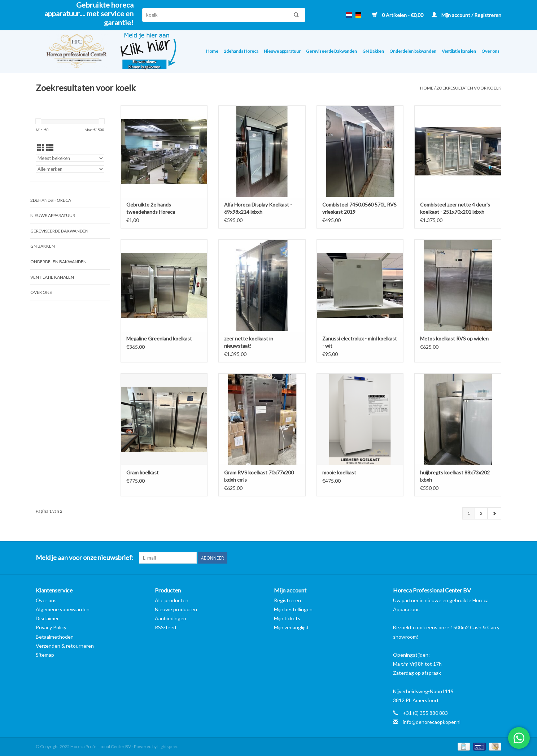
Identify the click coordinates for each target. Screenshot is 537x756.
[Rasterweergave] (41, 147)
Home (212, 51)
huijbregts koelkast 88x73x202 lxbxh (455, 476)
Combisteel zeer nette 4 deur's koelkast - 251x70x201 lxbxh (455, 208)
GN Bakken (373, 51)
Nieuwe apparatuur (282, 51)
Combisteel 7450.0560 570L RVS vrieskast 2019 (359, 208)
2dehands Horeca (241, 51)
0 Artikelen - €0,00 (398, 15)
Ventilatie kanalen (459, 51)
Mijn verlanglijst (291, 627)
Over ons (490, 51)
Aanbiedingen (171, 618)
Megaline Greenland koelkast (159, 338)
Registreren (287, 600)
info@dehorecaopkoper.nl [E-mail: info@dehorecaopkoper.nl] (432, 722)
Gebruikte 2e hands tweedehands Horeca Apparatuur (151, 208)
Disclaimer (47, 618)
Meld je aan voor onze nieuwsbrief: (85, 558)
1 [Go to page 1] (469, 513)
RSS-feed (165, 627)
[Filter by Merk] (70, 169)
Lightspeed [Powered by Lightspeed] (168, 746)
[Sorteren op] (70, 158)
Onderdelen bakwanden (413, 51)
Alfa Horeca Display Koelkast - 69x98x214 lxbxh (258, 208)
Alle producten (172, 600)
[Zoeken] (224, 15)
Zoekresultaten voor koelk (469, 88)
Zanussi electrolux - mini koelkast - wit (360, 342)
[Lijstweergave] (50, 147)
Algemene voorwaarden (63, 609)
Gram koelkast (143, 472)
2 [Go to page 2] (481, 513)
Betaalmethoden (55, 637)
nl (349, 15)
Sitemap (45, 655)
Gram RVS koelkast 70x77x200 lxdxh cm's (259, 476)
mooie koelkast (339, 472)
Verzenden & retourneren (65, 646)
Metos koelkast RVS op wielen (454, 338)
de (358, 15)
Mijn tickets (287, 618)
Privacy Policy (51, 627)
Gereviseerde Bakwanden (331, 51)
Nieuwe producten (176, 609)
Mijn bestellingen (293, 609)
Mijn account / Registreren (466, 15)
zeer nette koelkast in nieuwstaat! (249, 342)
